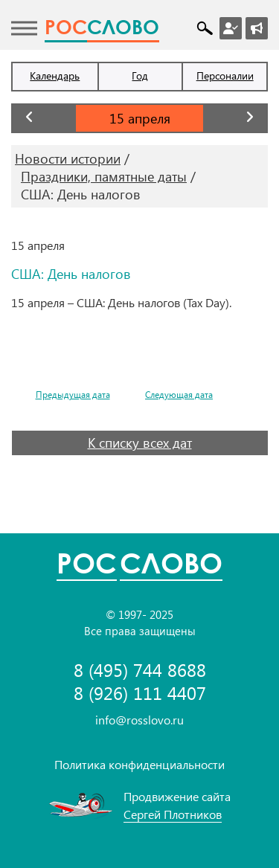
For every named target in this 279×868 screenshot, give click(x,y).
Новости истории (68, 158)
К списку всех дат (140, 443)
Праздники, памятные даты (104, 176)
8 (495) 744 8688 (140, 670)
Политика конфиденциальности (139, 764)
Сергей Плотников (173, 814)
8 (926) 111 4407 (140, 693)
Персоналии (225, 75)
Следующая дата (179, 395)
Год (140, 75)
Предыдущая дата (73, 395)
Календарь (55, 75)
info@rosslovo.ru (139, 720)
